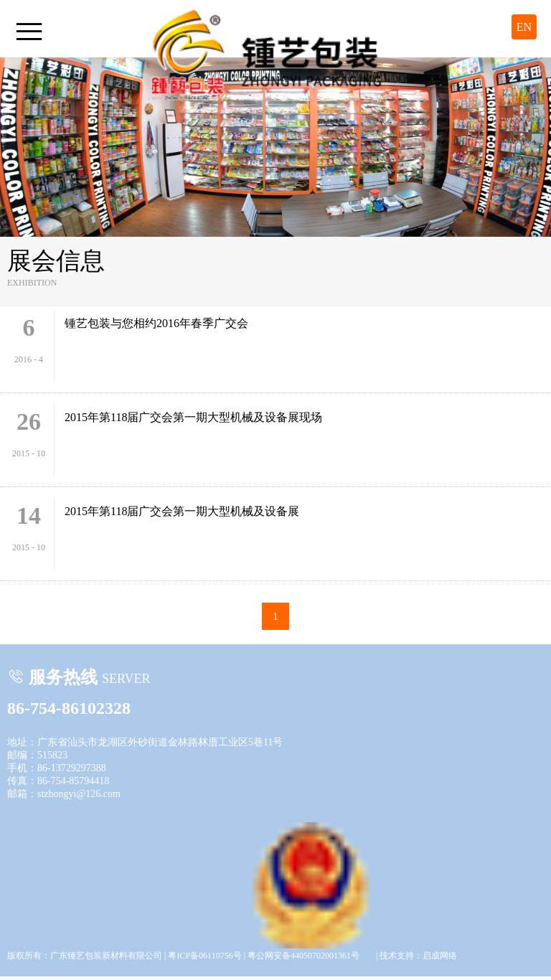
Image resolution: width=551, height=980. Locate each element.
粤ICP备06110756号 (204, 956)
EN (524, 27)
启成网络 (440, 956)
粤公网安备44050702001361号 (311, 829)
